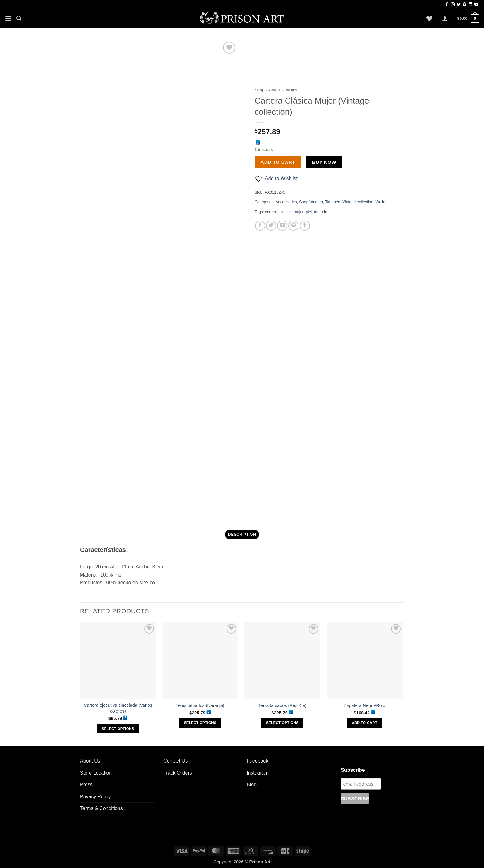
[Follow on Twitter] (459, 5)
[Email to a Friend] (282, 226)
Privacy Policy (95, 794)
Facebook (257, 759)
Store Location (96, 771)
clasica (286, 212)
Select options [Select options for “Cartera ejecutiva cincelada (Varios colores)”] (118, 726)
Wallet (292, 90)
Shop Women (267, 90)
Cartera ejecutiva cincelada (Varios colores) (118, 706)
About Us (90, 759)
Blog (252, 782)
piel (309, 212)
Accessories (286, 202)
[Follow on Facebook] (447, 5)
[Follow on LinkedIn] (470, 5)
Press (86, 782)
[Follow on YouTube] (476, 5)
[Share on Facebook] (260, 226)
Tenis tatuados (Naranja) (200, 703)
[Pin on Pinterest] (293, 226)
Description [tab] (242, 532)
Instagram (258, 771)
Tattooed (333, 202)
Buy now (324, 162)
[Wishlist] (429, 19)
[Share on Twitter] (271, 226)
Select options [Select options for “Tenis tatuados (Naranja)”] (200, 721)
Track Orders (178, 771)
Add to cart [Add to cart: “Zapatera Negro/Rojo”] (364, 721)
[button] (8, 18)
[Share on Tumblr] (305, 226)
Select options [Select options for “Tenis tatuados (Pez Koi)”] (282, 721)
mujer (299, 212)
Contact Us (175, 759)
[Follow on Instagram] (453, 5)
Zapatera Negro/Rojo (365, 703)
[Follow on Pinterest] (465, 5)
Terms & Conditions (101, 806)
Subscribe (353, 768)
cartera (271, 212)
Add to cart (278, 162)
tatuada (321, 212)
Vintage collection (358, 202)
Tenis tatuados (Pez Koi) (282, 703)
